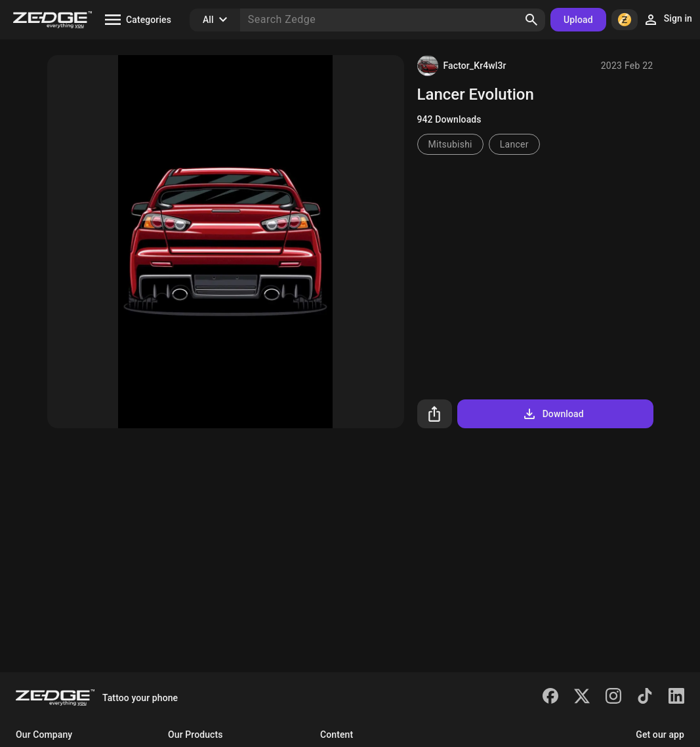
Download (553, 414)
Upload (578, 20)
